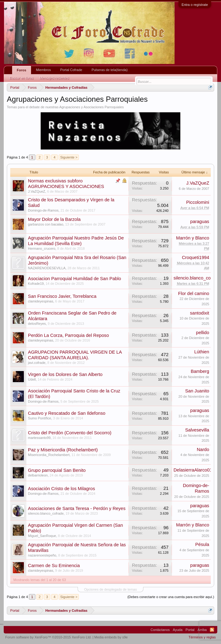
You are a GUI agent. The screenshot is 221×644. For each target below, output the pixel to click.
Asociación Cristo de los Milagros (61, 489)
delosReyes (37, 324)
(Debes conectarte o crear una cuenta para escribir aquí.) (171, 597)
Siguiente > (69, 157)
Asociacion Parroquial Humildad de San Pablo (74, 279)
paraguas (200, 221)
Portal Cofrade (71, 70)
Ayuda (178, 630)
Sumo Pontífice (40, 418)
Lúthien (202, 352)
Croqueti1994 (196, 257)
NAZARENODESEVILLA (47, 268)
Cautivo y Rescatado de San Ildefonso (67, 413)
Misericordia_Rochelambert (49, 455)
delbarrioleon (38, 475)
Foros (22, 70)
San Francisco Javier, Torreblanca (62, 296)
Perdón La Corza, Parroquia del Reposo (68, 335)
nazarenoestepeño (42, 555)
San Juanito (197, 391)
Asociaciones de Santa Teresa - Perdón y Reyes (77, 508)
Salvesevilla (197, 430)
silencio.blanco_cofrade (46, 513)
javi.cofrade (37, 363)
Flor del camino (194, 293)
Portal (190, 630)
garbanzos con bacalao (46, 224)
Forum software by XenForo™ (48, 637)
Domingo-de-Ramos (43, 210)
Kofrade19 (36, 284)
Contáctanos (160, 630)
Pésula (202, 544)
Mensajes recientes (54, 78)
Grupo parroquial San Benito (57, 470)
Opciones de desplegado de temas (110, 589)
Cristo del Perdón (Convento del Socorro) (70, 433)
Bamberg (200, 371)
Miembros (43, 70)
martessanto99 (39, 438)
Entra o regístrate (195, 5)
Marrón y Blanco (193, 238)
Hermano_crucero (42, 248)
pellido (203, 333)
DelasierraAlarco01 (193, 470)
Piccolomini (198, 202)
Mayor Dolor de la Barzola (54, 219)
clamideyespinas (41, 301)
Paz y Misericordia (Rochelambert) (63, 450)
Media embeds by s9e (111, 637)
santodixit (200, 313)
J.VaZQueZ (36, 191)
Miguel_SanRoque (42, 536)
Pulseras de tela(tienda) (110, 70)
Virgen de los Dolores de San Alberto (65, 374)
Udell (32, 379)
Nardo (203, 449)
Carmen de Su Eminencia (54, 566)
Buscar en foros (21, 78)
